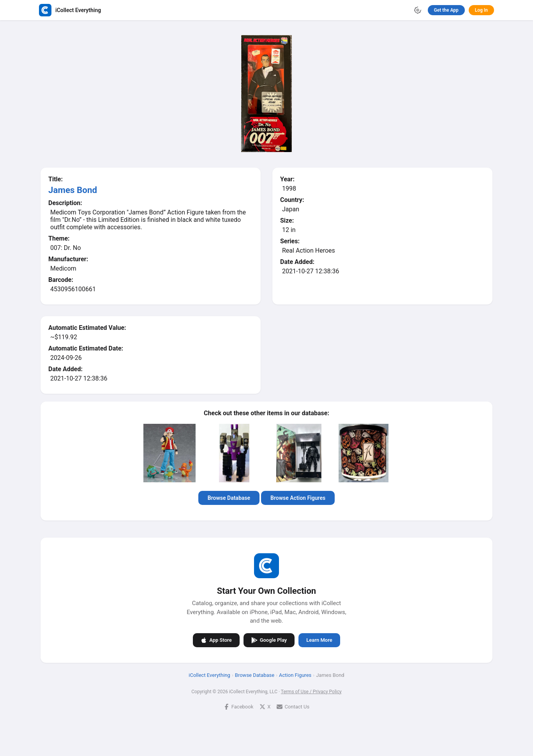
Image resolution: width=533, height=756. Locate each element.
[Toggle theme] (418, 10)
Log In (481, 10)
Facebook (238, 706)
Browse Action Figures (298, 498)
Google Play (269, 640)
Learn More (319, 640)
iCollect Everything (209, 675)
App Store (216, 640)
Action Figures (295, 675)
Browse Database (229, 498)
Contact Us (293, 706)
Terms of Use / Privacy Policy (311, 691)
